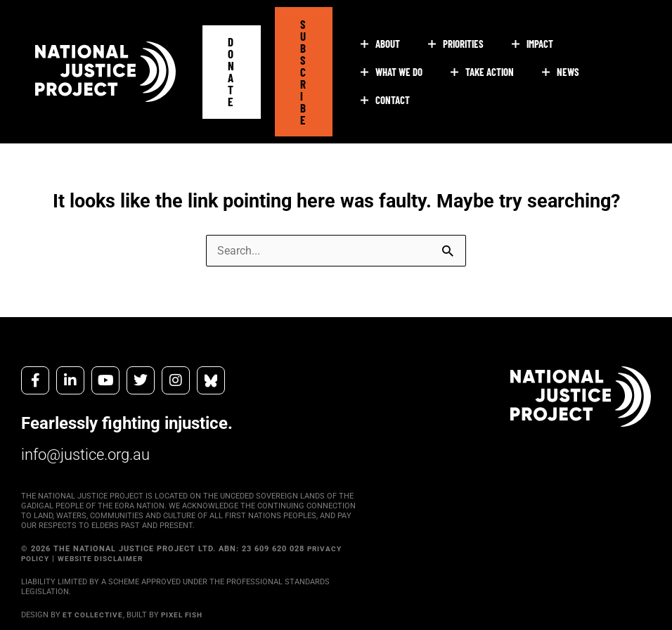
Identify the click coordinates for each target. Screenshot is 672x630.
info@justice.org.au (91, 444)
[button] (232, 66)
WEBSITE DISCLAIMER (106, 548)
